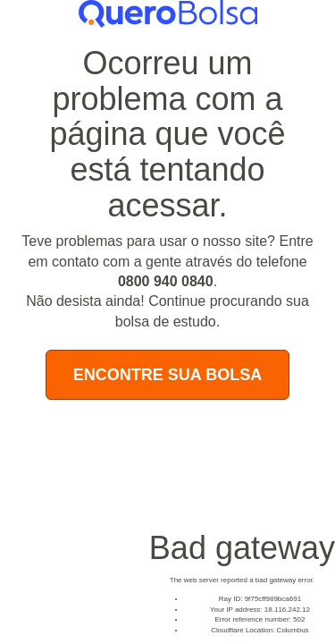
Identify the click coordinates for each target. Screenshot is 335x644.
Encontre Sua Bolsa (167, 375)
